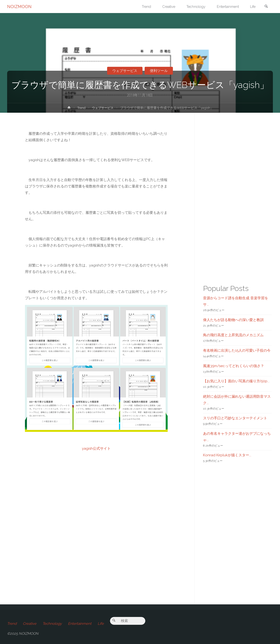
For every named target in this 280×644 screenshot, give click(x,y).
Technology (52, 624)
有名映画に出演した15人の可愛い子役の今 (237, 350)
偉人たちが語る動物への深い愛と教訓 (233, 320)
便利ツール (159, 71)
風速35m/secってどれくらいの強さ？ (234, 366)
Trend (81, 108)
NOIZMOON (19, 7)
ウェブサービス (125, 71)
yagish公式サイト (96, 448)
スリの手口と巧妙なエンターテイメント (235, 418)
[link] (266, 7)
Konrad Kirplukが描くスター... (227, 455)
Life (101, 624)
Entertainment (80, 624)
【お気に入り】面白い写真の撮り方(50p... (236, 381)
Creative (30, 624)
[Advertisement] (96, 530)
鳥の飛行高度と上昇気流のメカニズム (233, 335)
